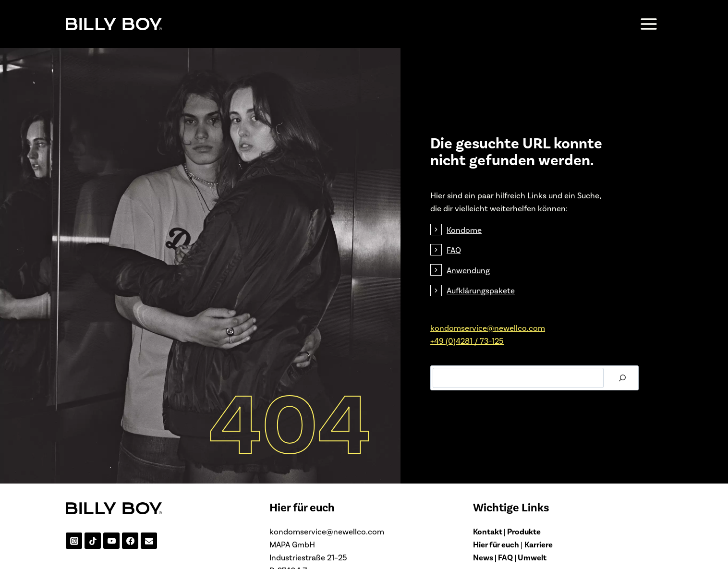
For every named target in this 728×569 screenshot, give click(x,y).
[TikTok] (93, 560)
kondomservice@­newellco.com (489, 337)
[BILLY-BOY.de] (114, 24)
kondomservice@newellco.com (327, 550)
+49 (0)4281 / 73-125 (468, 350)
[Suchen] (619, 388)
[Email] (149, 560)
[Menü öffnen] (649, 24)
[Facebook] (130, 560)
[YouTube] (111, 560)
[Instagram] (74, 560)
